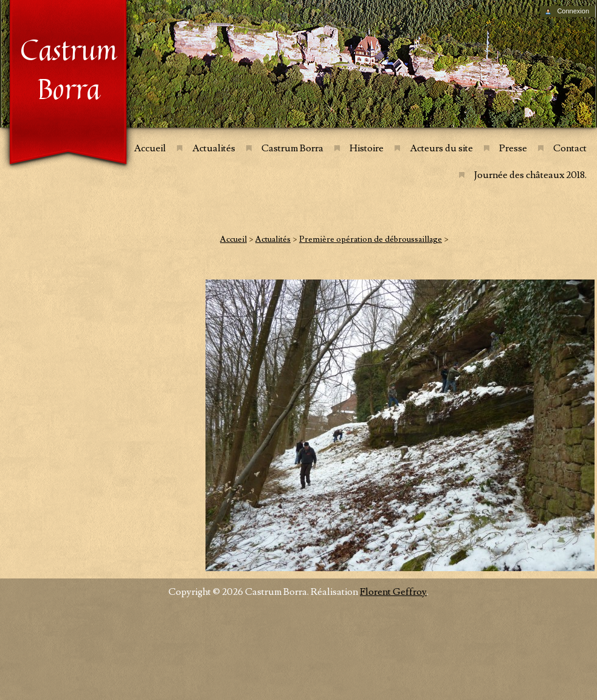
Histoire (367, 148)
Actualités (214, 148)
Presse (513, 148)
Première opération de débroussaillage (371, 239)
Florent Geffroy (393, 592)
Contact (570, 148)
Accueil (150, 148)
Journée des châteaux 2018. (530, 175)
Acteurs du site (441, 148)
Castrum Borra (292, 148)
